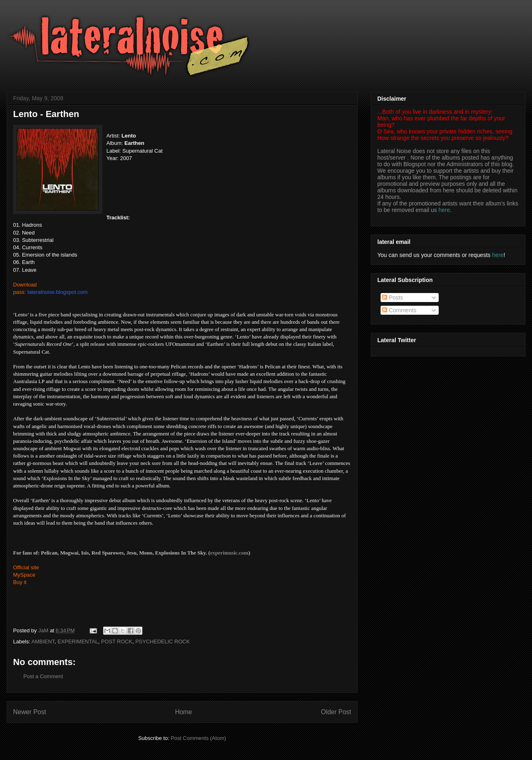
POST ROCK (117, 642)
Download (25, 285)
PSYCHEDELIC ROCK (163, 642)
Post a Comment (43, 676)
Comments (399, 310)
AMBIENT (43, 642)
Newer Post (30, 712)
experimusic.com (229, 553)
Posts (393, 298)
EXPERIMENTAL (78, 642)
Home (184, 712)
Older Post (336, 712)
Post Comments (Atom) (198, 738)
